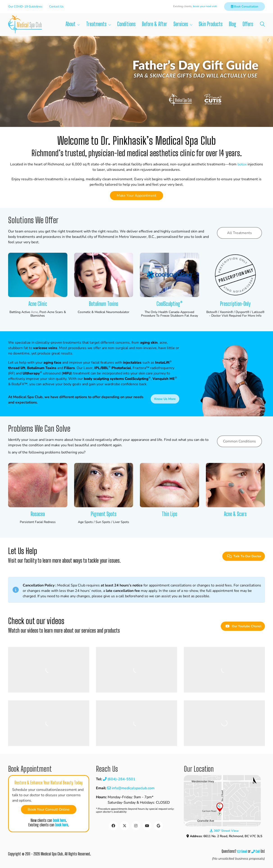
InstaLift (162, 363)
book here (59, 821)
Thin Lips (169, 514)
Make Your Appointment (136, 196)
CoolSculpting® (169, 304)
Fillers (69, 368)
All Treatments (239, 233)
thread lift (17, 368)
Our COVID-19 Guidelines (25, 7)
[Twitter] (125, 826)
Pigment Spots (104, 514)
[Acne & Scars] (235, 485)
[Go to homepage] (25, 24)
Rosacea (38, 514)
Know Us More (165, 399)
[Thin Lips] (169, 485)
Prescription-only (235, 304)
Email (242, 851)
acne (34, 312)
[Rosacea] (38, 485)
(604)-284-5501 (119, 779)
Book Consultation (245, 7)
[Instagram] (136, 826)
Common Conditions (239, 441)
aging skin (149, 343)
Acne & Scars (235, 514)
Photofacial (121, 368)
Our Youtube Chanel (243, 626)
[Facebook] (113, 826)
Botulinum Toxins (104, 304)
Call (256, 851)
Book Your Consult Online (49, 809)
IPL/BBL (101, 368)
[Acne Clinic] (38, 275)
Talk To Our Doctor (244, 556)
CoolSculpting (137, 379)
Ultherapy (31, 373)
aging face (52, 363)
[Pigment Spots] (104, 485)
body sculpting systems (104, 379)
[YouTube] (147, 826)
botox (242, 164)
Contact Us (56, 7)
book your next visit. (205, 6)
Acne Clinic (38, 304)
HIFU (67, 373)
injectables (132, 363)
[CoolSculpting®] (169, 275)
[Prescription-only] (235, 275)
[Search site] (262, 25)
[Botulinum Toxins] (104, 275)
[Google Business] (158, 826)
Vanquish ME (164, 379)
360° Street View (224, 831)
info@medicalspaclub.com (131, 788)
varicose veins (45, 348)
